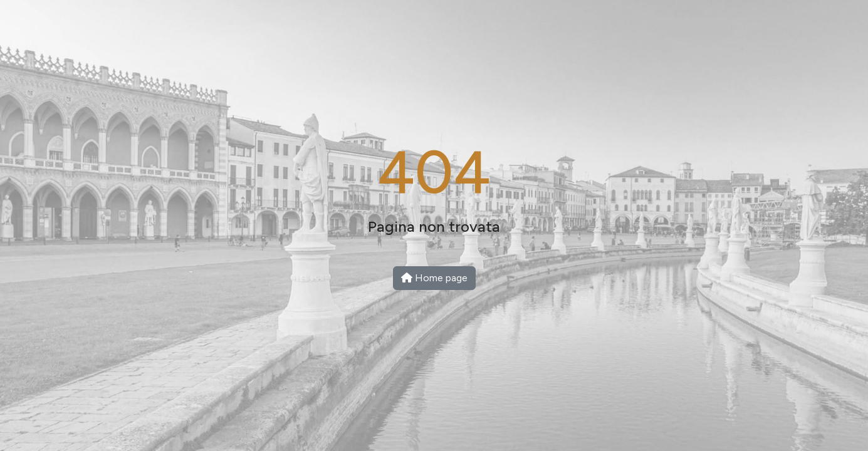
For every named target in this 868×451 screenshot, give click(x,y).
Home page (434, 278)
